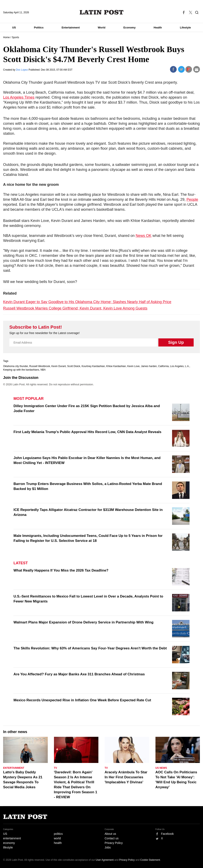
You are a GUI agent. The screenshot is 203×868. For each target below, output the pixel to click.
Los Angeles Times (19, 97)
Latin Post (102, 12)
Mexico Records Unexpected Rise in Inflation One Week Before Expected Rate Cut (82, 700)
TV (56, 768)
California (163, 366)
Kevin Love (133, 366)
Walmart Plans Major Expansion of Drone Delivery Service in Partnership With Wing (84, 622)
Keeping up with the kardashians (21, 370)
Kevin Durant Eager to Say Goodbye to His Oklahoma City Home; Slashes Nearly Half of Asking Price (87, 302)
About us (110, 834)
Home (6, 37)
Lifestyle (185, 28)
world (57, 838)
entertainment (12, 838)
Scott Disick (74, 366)
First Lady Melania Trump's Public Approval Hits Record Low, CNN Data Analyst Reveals (87, 432)
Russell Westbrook (40, 366)
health (58, 843)
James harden (149, 366)
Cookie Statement (150, 860)
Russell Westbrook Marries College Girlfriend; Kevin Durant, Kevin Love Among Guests (75, 308)
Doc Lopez (22, 70)
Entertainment (71, 28)
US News (161, 768)
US (14, 28)
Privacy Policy (114, 843)
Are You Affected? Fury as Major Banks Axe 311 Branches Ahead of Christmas (79, 674)
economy (9, 843)
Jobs (108, 847)
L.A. (187, 366)
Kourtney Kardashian (93, 366)
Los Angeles (177, 366)
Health (158, 28)
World (102, 28)
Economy (130, 28)
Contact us (112, 838)
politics (58, 834)
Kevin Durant (59, 366)
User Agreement (105, 860)
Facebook (167, 834)
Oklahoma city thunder (15, 366)
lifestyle (8, 847)
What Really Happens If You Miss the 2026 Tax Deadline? (61, 570)
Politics (39, 28)
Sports (15, 37)
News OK (143, 236)
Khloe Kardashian (116, 366)
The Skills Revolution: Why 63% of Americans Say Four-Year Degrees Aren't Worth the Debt (90, 648)
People (192, 200)
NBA (43, 370)
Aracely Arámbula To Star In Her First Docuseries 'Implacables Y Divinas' (126, 777)
